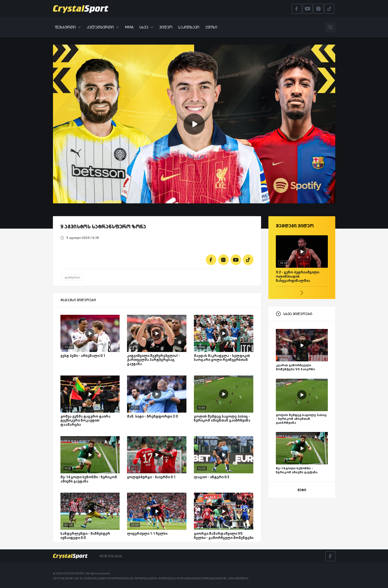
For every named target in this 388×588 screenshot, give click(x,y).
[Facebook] (211, 260)
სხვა (146, 27)
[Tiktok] (248, 260)
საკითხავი (189, 27)
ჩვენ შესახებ (111, 556)
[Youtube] (236, 260)
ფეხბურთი (68, 27)
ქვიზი (211, 27)
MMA (129, 27)
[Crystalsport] (81, 9)
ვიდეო (166, 27)
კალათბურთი (103, 27)
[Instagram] (223, 260)
